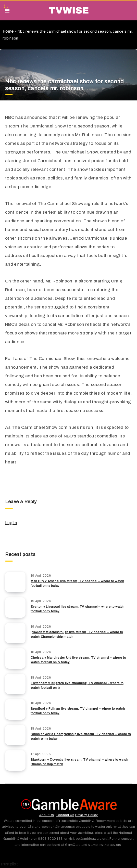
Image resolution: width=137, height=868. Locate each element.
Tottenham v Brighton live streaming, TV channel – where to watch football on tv (77, 685)
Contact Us (65, 815)
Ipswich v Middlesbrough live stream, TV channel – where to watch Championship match (77, 634)
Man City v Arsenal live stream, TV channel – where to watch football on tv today (77, 583)
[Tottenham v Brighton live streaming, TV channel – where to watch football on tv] (15, 684)
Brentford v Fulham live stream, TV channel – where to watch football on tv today (78, 711)
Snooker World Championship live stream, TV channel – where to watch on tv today (81, 736)
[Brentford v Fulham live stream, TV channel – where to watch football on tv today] (15, 709)
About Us (47, 815)
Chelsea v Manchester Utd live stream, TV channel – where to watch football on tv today (78, 660)
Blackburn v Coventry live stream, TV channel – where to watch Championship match (79, 762)
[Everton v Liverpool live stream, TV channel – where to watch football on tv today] (15, 607)
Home (8, 31)
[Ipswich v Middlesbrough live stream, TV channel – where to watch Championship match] (15, 633)
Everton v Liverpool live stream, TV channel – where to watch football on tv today (78, 609)
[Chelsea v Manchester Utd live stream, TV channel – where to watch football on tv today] (15, 658)
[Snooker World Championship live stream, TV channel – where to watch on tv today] (15, 735)
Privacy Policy (86, 815)
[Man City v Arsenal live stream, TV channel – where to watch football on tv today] (15, 582)
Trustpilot (9, 864)
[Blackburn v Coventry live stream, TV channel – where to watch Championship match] (15, 760)
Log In (11, 523)
